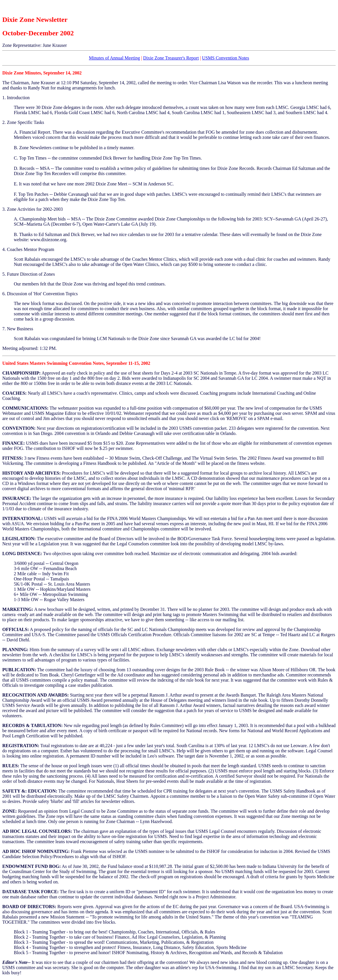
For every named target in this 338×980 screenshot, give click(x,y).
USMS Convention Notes (226, 58)
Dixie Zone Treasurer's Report (171, 58)
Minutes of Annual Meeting (114, 58)
